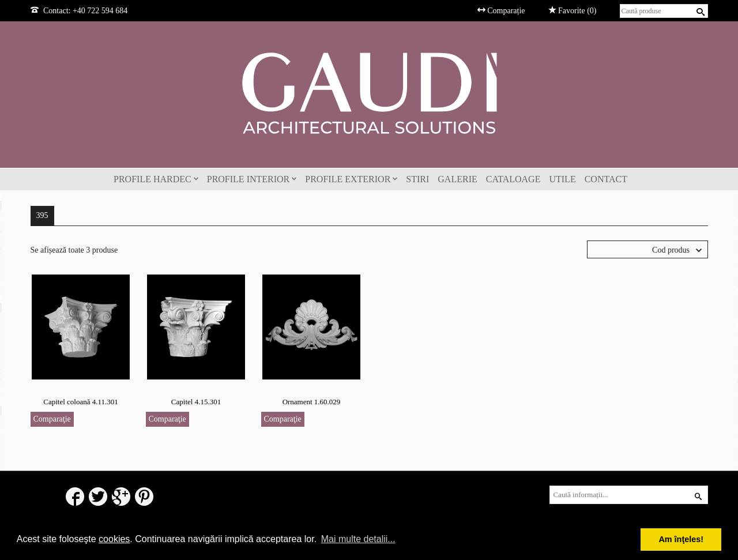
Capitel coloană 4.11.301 (81, 402)
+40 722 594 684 (100, 11)
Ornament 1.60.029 (312, 402)
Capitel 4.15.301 (196, 402)
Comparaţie (52, 419)
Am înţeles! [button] (681, 539)
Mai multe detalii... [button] (358, 539)
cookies (114, 539)
